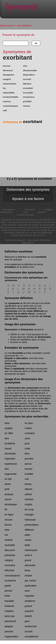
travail (8, 449)
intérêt (28, 616)
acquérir (29, 611)
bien (27, 454)
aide (7, 530)
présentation (32, 525)
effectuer (9, 570)
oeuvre (8, 520)
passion (9, 631)
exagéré (7, 79)
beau (27, 570)
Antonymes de (22, 122)
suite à (28, 555)
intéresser (30, 520)
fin (6, 509)
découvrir (10, 550)
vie (6, 535)
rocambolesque (10, 106)
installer (29, 474)
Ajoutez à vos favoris (28, 199)
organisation (11, 636)
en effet (9, 433)
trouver (29, 469)
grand (28, 560)
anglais (9, 428)
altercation (22, 358)
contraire (30, 433)
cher (25, 66)
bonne (8, 525)
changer (29, 515)
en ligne (9, 515)
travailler (9, 601)
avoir (27, 438)
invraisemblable (11, 97)
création (9, 611)
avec (27, 591)
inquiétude (19, 369)
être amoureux (22, 363)
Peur (7, 369)
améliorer (30, 601)
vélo (21, 356)
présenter (10, 555)
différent (29, 530)
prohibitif (27, 101)
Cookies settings (25, 215)
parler (8, 586)
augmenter (11, 474)
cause (28, 540)
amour (28, 464)
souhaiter (10, 545)
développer (11, 504)
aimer (8, 484)
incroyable (28, 93)
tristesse (9, 606)
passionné (10, 621)
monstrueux (29, 97)
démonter (30, 565)
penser (8, 591)
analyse (9, 494)
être (7, 438)
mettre (28, 428)
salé (5, 110)
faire (7, 423)
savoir (8, 499)
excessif (27, 79)
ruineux (27, 106)
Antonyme (30, 210)
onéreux (7, 101)
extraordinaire (10, 84)
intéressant (31, 550)
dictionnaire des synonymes (23, 388)
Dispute (9, 358)
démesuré (8, 70)
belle (27, 545)
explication (31, 586)
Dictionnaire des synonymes (28, 191)
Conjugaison (8, 210)
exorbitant (41, 257)
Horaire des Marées (15, 240)
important (10, 459)
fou (4, 88)
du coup (29, 509)
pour (27, 443)
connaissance (12, 576)
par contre (30, 581)
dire (7, 469)
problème (10, 443)
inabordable (9, 93)
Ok (36, 43)
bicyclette (18, 353)
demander (10, 454)
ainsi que (10, 616)
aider (27, 535)
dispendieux (29, 75)
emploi (28, 576)
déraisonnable (30, 70)
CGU (25, 212)
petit (7, 489)
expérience (11, 464)
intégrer (9, 560)
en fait (8, 479)
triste (7, 596)
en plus (29, 423)
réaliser (9, 540)
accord (29, 631)
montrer (29, 499)
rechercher (31, 626)
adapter (9, 626)
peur (27, 621)
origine (29, 504)
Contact (41, 212)
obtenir (29, 489)
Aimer (8, 363)
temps (28, 484)
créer (28, 449)
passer (29, 606)
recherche (10, 581)
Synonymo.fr (30, 8)
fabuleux (27, 84)
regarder (30, 596)
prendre (29, 459)
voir (27, 479)
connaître (10, 565)
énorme (7, 66)
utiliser (28, 494)
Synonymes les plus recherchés (26, 416)
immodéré (28, 88)
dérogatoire (8, 75)
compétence (32, 636)
